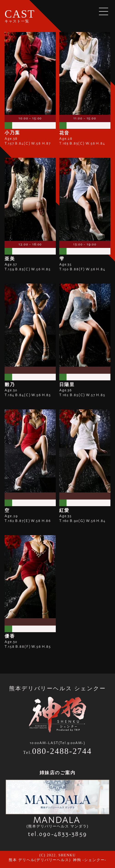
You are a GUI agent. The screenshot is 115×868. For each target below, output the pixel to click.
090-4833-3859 (63, 833)
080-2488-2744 (62, 751)
